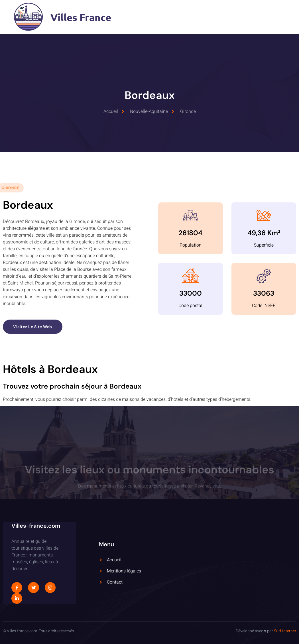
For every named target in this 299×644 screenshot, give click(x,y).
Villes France (81, 17)
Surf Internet (285, 631)
